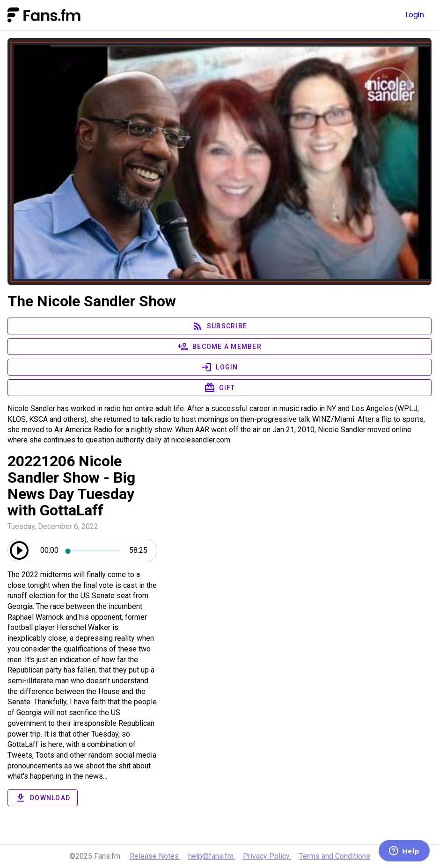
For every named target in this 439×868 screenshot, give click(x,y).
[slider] (94, 550)
